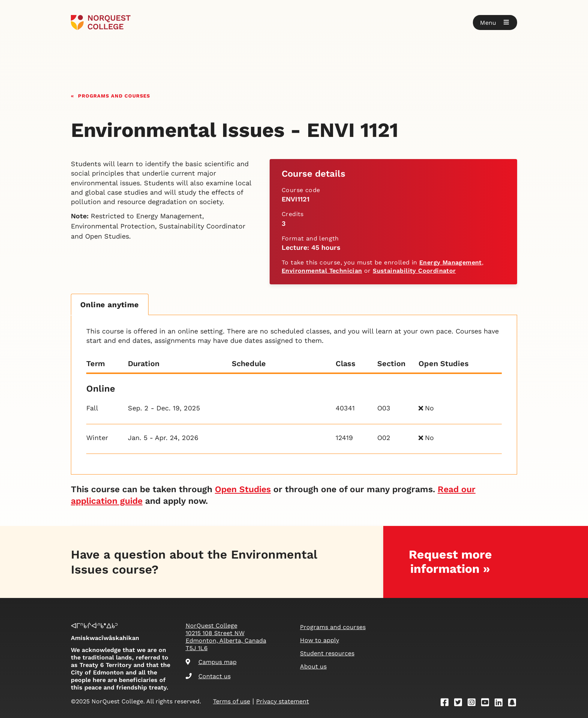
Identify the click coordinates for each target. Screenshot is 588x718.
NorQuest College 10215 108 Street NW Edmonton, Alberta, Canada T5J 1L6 (226, 637)
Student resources (327, 653)
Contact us (208, 676)
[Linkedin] (501, 704)
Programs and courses (114, 95)
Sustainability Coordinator (414, 271)
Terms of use (232, 701)
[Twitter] (460, 704)
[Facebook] (447, 704)
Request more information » (450, 561)
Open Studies (243, 489)
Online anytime (110, 305)
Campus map (211, 662)
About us (313, 666)
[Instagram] (474, 704)
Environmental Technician (322, 271)
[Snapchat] (514, 704)
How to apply (319, 640)
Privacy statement (283, 701)
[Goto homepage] (101, 23)
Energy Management (451, 262)
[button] (495, 23)
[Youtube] (487, 704)
